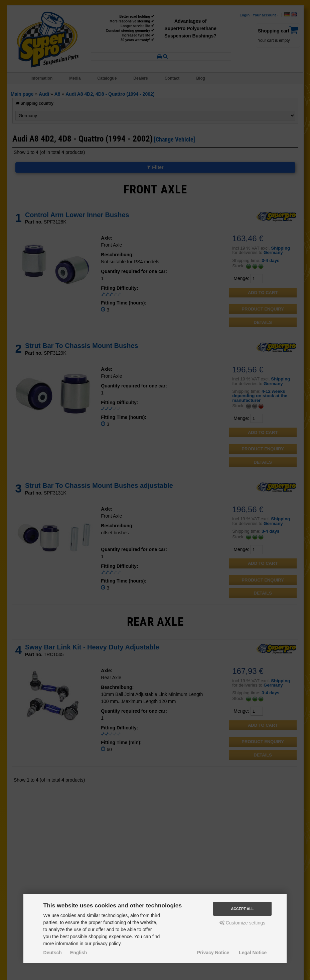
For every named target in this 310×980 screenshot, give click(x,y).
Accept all (242, 909)
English (79, 953)
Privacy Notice (213, 953)
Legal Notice (253, 953)
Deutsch (53, 953)
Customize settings (242, 923)
